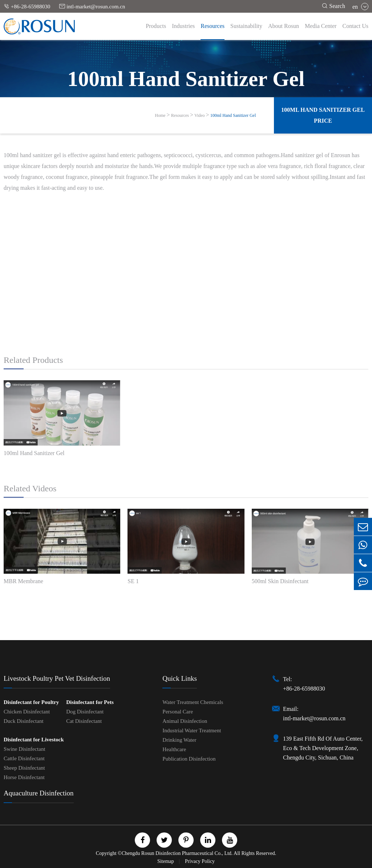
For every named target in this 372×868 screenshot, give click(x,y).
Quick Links (179, 678)
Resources (213, 26)
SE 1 (133, 581)
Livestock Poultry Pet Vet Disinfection (57, 678)
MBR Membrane (23, 581)
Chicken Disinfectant (27, 712)
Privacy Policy (200, 861)
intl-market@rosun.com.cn (92, 6)
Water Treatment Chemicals (193, 702)
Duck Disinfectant (24, 721)
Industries (183, 26)
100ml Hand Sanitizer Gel (233, 115)
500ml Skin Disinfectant (280, 581)
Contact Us (355, 26)
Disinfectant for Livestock (34, 740)
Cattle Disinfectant (24, 758)
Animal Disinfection (185, 721)
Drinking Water (179, 740)
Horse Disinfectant (24, 777)
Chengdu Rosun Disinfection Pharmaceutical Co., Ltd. (177, 853)
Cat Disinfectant (84, 721)
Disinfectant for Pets (90, 702)
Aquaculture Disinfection (39, 793)
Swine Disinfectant (25, 749)
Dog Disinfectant (85, 712)
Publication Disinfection (189, 759)
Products (156, 26)
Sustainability (246, 26)
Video (200, 115)
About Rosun (284, 26)
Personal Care (178, 712)
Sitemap (166, 861)
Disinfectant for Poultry (31, 702)
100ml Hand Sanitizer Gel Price (323, 115)
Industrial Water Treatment (192, 730)
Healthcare (174, 749)
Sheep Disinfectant (24, 768)
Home (160, 115)
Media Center (321, 26)
